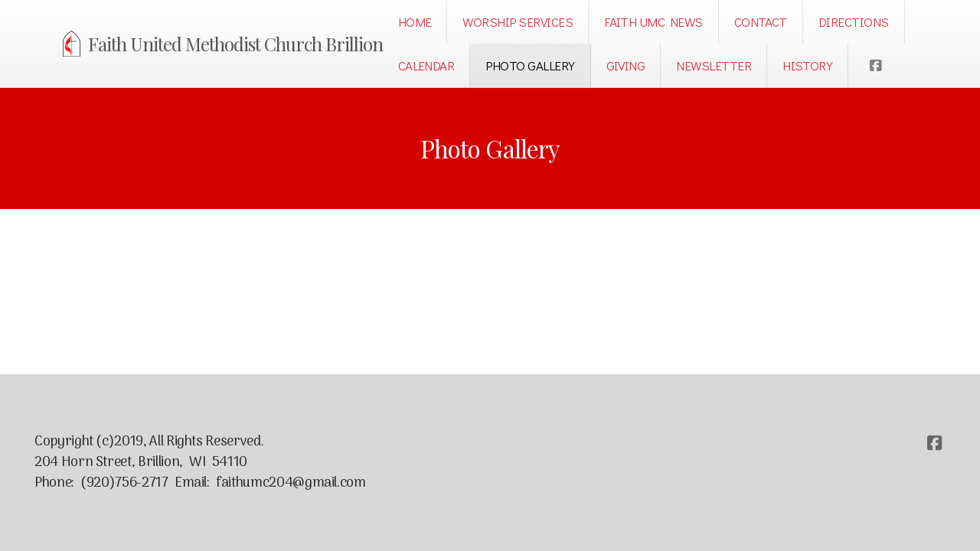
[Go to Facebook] (875, 66)
